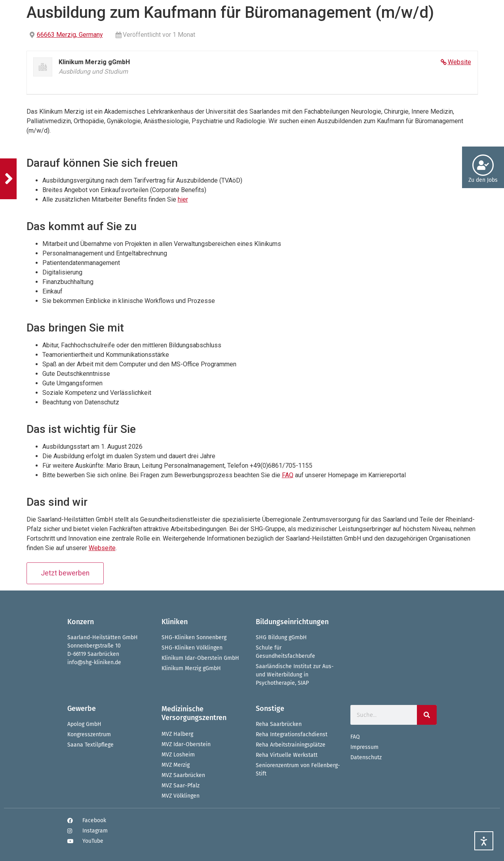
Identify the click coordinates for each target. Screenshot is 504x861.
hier (183, 199)
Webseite (102, 548)
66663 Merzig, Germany (70, 35)
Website (459, 62)
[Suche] (427, 715)
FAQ (288, 475)
